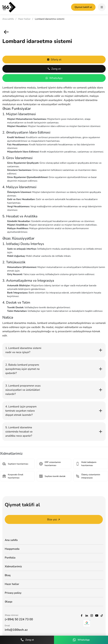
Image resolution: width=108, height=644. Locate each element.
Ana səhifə (8, 19)
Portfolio (10, 558)
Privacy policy (13, 593)
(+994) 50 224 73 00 (19, 619)
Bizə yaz (54, 519)
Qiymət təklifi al (83, 7)
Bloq (8, 575)
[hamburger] (102, 7)
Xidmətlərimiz (13, 566)
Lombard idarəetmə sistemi (50, 19)
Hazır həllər (24, 19)
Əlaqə (9, 602)
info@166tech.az (16, 630)
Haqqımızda (12, 549)
